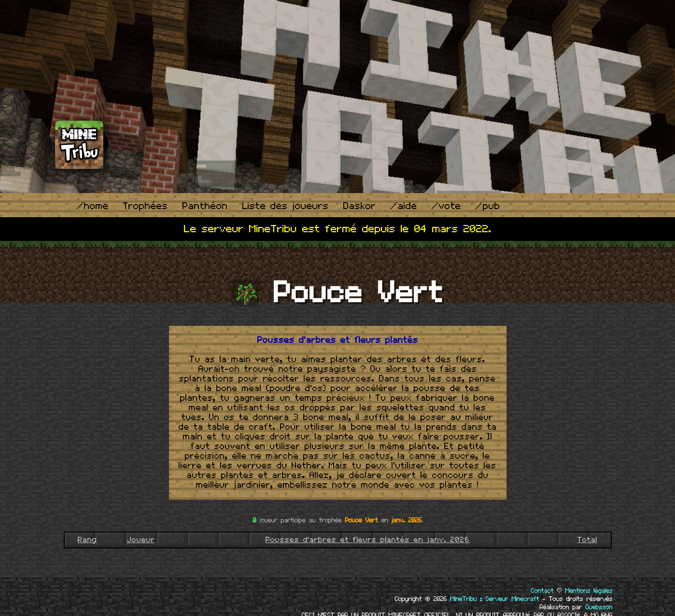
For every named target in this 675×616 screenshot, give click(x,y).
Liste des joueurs (286, 206)
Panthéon (205, 206)
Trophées (146, 206)
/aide (404, 206)
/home (93, 206)
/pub (488, 206)
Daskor (360, 206)
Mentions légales (589, 591)
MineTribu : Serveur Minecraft (495, 599)
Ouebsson (599, 607)
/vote (446, 206)
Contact (542, 591)
